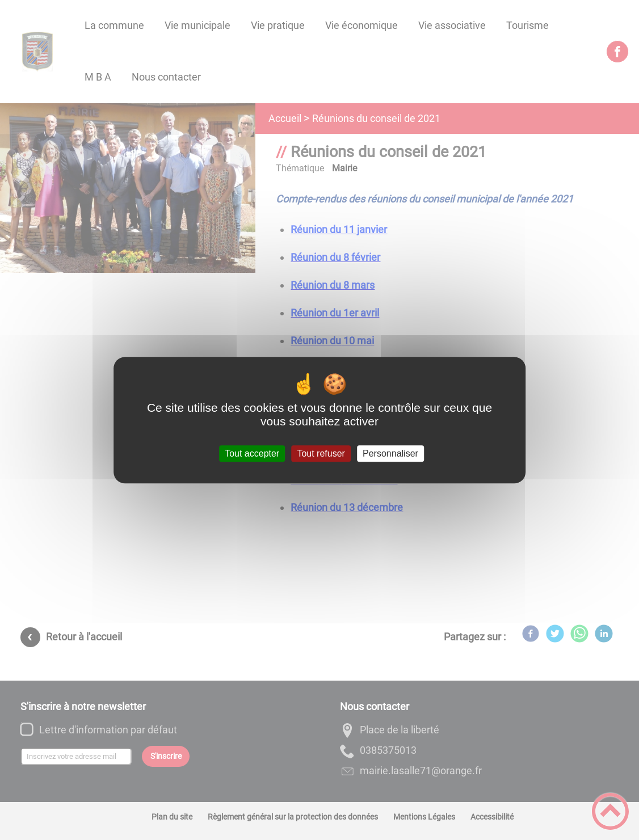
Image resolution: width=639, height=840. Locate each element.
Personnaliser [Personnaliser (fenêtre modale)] (390, 453)
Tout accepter (252, 453)
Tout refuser (321, 453)
